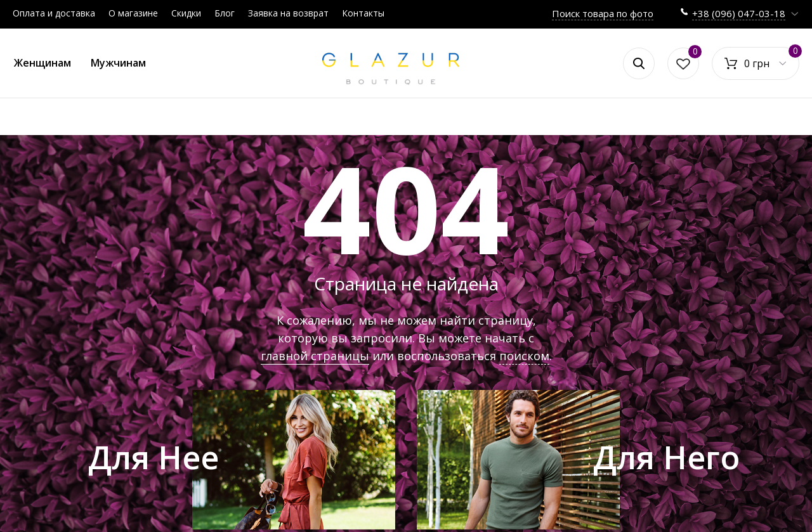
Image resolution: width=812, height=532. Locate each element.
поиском (524, 356)
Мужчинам (118, 63)
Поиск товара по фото (603, 13)
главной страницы (315, 356)
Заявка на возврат (288, 13)
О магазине (133, 13)
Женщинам (43, 63)
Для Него (666, 457)
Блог (225, 13)
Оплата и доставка (54, 13)
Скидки (186, 13)
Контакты (363, 13)
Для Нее (154, 457)
